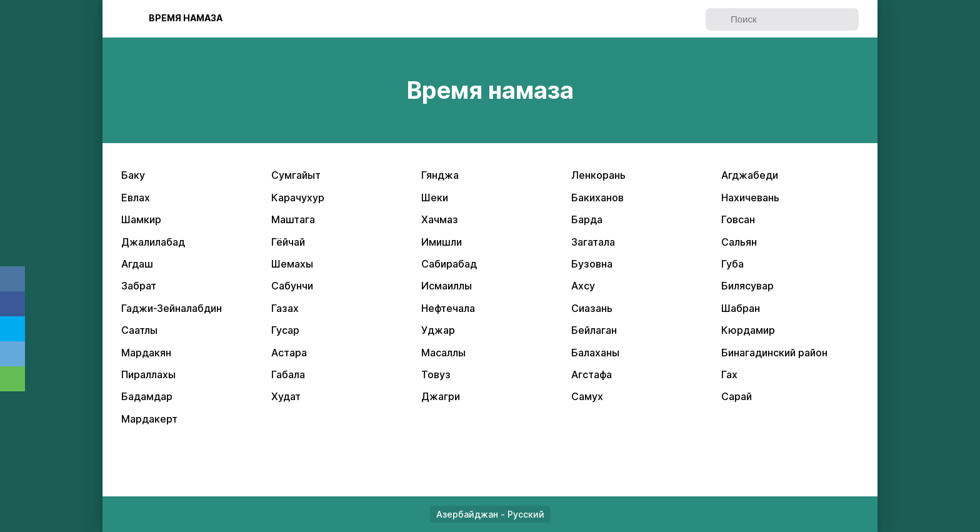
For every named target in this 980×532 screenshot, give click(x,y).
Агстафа (592, 374)
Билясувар (747, 286)
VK (12, 279)
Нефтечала (448, 308)
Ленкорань (598, 175)
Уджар (438, 330)
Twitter (12, 329)
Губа (732, 264)
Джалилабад (153, 242)
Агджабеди (750, 175)
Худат (286, 396)
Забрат (139, 286)
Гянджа (440, 175)
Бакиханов (597, 198)
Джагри (441, 396)
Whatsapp (12, 379)
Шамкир (141, 219)
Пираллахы (148, 374)
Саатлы (139, 330)
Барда (587, 219)
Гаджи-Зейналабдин (172, 308)
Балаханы (595, 353)
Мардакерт (149, 419)
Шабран (741, 308)
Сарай (737, 396)
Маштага (293, 219)
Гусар (285, 330)
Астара (289, 353)
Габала (288, 374)
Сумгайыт (296, 175)
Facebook (12, 304)
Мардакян (146, 353)
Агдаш (137, 264)
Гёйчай (288, 242)
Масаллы (443, 353)
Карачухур (298, 198)
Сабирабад (449, 264)
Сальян (739, 242)
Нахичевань (750, 198)
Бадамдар (147, 396)
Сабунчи (292, 286)
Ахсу (583, 286)
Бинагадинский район (774, 353)
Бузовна (592, 264)
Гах (729, 374)
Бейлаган (594, 330)
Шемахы (292, 264)
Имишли (442, 242)
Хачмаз (440, 219)
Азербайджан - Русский (490, 514)
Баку (133, 175)
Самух (587, 396)
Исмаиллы (447, 286)
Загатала (593, 242)
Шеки (435, 198)
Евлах (136, 198)
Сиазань (592, 308)
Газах (285, 308)
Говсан (738, 219)
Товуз (436, 374)
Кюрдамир (748, 330)
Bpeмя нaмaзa (186, 18)
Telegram (12, 354)
